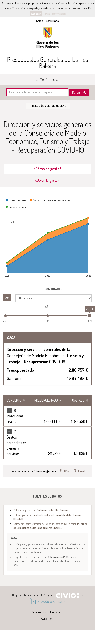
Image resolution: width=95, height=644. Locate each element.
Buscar (76, 92)
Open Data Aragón (47, 601)
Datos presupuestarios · (41, 510)
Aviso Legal (47, 619)
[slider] (89, 316)
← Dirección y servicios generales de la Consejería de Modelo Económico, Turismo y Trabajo (49, 106)
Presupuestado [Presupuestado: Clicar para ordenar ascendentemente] (46, 400)
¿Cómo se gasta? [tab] (47, 169)
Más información (55, 13)
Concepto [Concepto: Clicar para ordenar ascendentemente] (14, 400)
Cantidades (54, 289)
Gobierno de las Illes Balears (48, 38)
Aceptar (36, 13)
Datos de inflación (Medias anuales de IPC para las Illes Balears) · (50, 526)
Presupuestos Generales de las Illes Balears (47, 62)
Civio (68, 596)
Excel (81, 471)
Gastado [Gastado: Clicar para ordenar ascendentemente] (78, 400)
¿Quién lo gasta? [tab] (47, 180)
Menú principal (50, 79)
